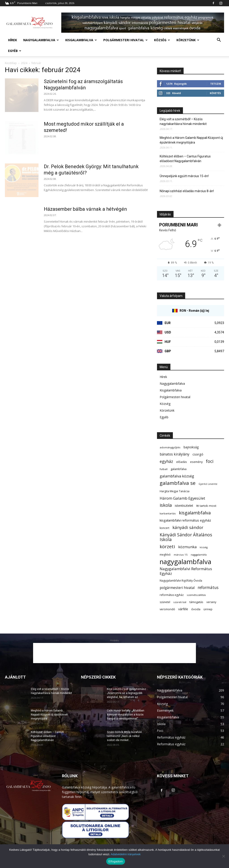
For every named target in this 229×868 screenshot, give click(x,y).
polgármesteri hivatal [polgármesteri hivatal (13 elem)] (177, 588)
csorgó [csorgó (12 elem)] (198, 454)
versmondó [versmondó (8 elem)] (167, 609)
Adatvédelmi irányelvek (126, 854)
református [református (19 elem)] (208, 588)
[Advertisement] (114, 653)
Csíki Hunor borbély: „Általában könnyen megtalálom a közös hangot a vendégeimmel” (126, 715)
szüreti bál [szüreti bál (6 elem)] (180, 602)
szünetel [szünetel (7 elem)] (165, 602)
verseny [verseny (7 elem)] (211, 602)
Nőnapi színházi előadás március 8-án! (187, 191)
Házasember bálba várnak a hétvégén (85, 209)
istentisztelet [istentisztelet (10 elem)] (184, 506)
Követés (215, 93)
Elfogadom (116, 861)
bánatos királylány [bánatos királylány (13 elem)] (175, 454)
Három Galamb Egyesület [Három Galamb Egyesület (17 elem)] (182, 498)
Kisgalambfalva (81, 40)
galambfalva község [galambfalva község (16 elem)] (177, 476)
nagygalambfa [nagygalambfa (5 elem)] (199, 555)
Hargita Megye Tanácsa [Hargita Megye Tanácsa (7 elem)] (175, 491)
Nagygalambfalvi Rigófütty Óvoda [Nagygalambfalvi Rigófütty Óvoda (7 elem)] (181, 581)
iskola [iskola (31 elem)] (166, 505)
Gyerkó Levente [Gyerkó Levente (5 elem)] (208, 484)
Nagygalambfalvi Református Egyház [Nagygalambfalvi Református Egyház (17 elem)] (186, 571)
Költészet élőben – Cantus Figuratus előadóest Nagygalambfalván (185, 159)
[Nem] (223, 856)
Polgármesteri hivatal (125, 40)
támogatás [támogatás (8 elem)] (196, 602)
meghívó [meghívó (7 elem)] (165, 555)
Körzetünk (188, 40)
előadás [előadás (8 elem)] (182, 462)
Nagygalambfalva (41, 40)
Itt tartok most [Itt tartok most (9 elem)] (206, 506)
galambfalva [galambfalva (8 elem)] (179, 469)
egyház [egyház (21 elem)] (166, 461)
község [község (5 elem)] (204, 547)
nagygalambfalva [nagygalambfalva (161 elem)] (186, 562)
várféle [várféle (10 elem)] (183, 609)
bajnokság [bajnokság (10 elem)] (191, 447)
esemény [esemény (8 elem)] (196, 462)
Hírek (13, 40)
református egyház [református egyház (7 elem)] (172, 595)
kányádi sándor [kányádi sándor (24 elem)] (188, 527)
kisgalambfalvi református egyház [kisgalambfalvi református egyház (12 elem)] (185, 520)
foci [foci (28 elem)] (210, 461)
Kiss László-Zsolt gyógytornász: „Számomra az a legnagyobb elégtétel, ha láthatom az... (127, 693)
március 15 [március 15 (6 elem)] (181, 555)
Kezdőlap (11, 63)
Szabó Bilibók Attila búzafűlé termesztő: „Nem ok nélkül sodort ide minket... (124, 736)
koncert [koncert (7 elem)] (164, 528)
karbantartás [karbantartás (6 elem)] (168, 513)
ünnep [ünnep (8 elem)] (208, 609)
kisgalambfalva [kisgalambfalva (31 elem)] (195, 513)
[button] (219, 40)
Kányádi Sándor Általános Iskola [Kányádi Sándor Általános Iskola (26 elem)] (186, 537)
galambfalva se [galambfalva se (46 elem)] (178, 483)
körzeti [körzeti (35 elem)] (167, 547)
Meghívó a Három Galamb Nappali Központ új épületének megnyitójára (191, 140)
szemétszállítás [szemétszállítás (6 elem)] (196, 595)
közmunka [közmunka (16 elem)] (187, 547)
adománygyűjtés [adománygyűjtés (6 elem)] (170, 447)
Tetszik (216, 84)
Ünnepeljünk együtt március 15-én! (184, 176)
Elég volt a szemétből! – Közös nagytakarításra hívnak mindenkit (183, 121)
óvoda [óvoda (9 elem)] (196, 609)
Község (162, 40)
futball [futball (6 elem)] (164, 469)
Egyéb (15, 51)
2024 (24, 63)
